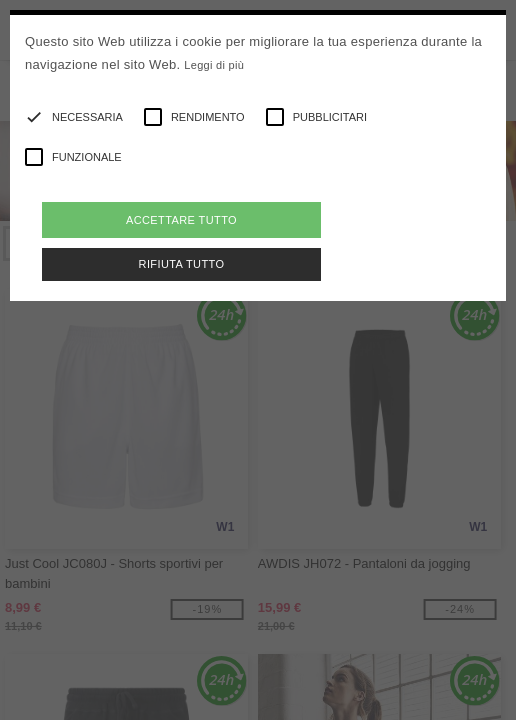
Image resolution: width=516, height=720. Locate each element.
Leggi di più (214, 65)
